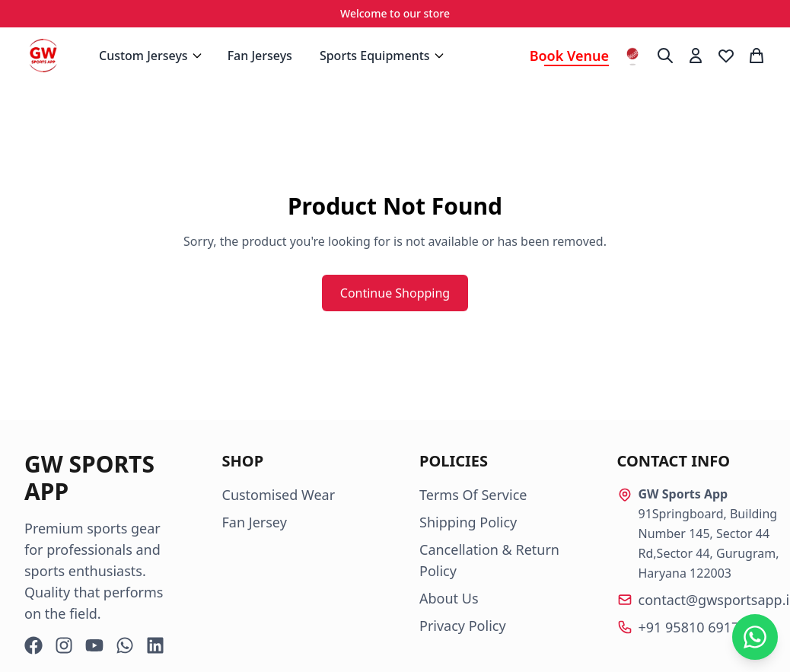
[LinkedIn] (155, 645)
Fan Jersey (255, 522)
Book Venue (569, 56)
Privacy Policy (463, 626)
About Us (449, 598)
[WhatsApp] (125, 645)
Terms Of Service (473, 495)
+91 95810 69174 (693, 627)
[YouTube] (94, 645)
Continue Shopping (395, 293)
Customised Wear (279, 495)
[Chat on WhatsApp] (755, 637)
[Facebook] (33, 645)
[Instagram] (64, 645)
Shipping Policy (468, 522)
